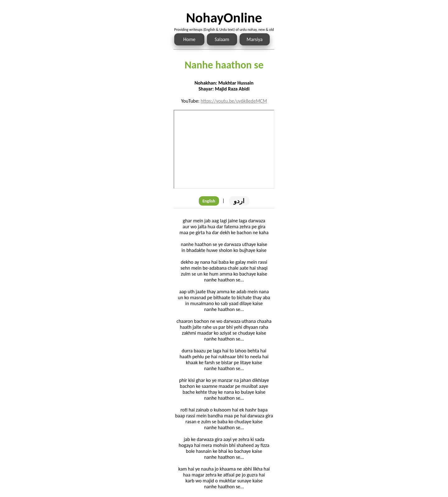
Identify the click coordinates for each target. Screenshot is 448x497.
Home (189, 39)
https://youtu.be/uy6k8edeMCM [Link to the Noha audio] (234, 101)
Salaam (222, 39)
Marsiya (255, 39)
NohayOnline (224, 18)
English (209, 201)
